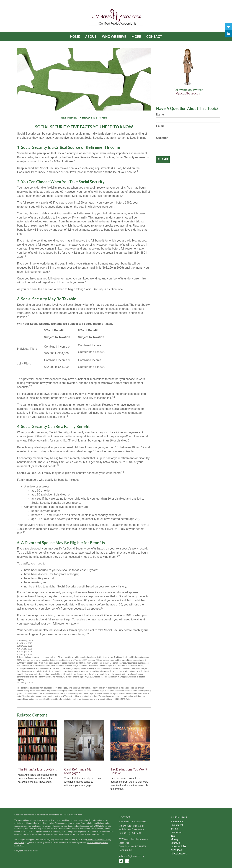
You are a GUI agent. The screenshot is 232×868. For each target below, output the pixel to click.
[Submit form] (163, 160)
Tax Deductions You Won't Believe (129, 771)
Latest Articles (179, 846)
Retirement (177, 821)
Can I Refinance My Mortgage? (78, 771)
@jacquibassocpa (188, 93)
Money (175, 839)
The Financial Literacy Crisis (37, 769)
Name (160, 115)
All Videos (176, 850)
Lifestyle (175, 843)
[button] (91, 37)
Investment (177, 825)
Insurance (176, 832)
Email (160, 126)
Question (162, 138)
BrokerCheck (76, 815)
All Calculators (179, 854)
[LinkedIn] (228, 34)
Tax (173, 836)
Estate (174, 829)
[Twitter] (228, 27)
